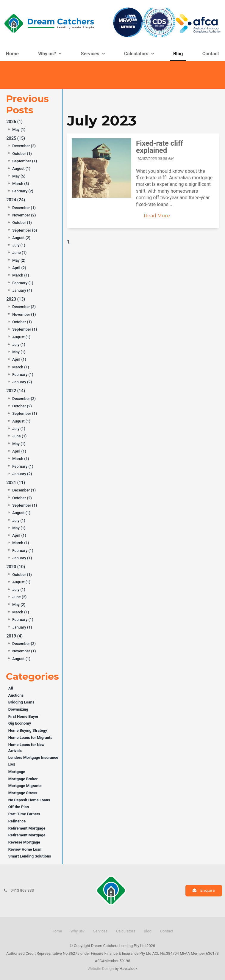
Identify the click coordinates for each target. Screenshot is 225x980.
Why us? (47, 54)
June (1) (19, 253)
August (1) (21, 168)
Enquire (208, 890)
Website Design (101, 969)
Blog (178, 54)
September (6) (25, 230)
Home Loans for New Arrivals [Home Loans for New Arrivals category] (26, 748)
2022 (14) (16, 391)
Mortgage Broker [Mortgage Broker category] (23, 779)
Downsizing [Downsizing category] (18, 709)
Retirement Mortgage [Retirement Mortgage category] (27, 828)
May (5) (19, 176)
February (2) (23, 191)
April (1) (19, 359)
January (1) (22, 558)
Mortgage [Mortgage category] (17, 772)
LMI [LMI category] (12, 765)
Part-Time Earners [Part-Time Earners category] (24, 814)
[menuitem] (57, 931)
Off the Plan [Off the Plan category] (19, 807)
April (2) (19, 268)
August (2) (21, 238)
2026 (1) (14, 122)
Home (12, 54)
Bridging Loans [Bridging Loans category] (21, 702)
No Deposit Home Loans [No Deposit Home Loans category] (29, 800)
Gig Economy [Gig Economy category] (20, 723)
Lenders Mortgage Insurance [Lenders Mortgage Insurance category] (33, 757)
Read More (157, 216)
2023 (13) (16, 299)
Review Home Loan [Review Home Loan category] (25, 849)
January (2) (22, 382)
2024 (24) (16, 200)
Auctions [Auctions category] (16, 695)
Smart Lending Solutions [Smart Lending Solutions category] (30, 856)
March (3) (21, 184)
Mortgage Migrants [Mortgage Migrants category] (25, 786)
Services (90, 54)
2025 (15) (16, 138)
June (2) (19, 597)
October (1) (22, 154)
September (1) (25, 161)
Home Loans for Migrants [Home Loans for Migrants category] (30, 738)
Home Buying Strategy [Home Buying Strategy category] (28, 730)
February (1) (23, 283)
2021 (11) (16, 483)
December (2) (24, 146)
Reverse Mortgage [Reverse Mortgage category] (24, 842)
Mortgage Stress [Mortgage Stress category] (23, 793)
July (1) (19, 245)
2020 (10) (16, 567)
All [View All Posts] (11, 688)
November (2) (24, 215)
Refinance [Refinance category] (17, 821)
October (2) (22, 406)
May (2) (19, 260)
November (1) (24, 314)
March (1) (21, 275)
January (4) (22, 290)
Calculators (136, 54)
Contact (211, 54)
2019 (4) (14, 636)
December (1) (24, 208)
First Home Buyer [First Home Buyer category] (23, 716)
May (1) (19, 129)
